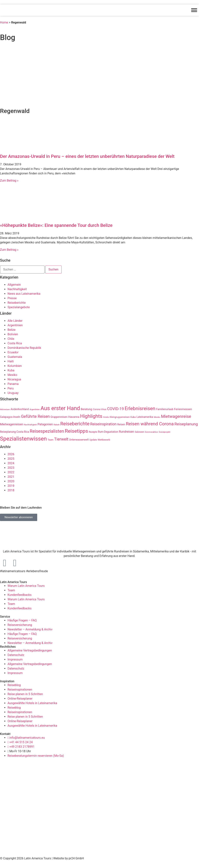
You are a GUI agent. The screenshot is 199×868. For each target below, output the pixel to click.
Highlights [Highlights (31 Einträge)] (91, 416)
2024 (11, 463)
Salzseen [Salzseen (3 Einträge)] (139, 432)
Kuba (11, 370)
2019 (11, 486)
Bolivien (13, 334)
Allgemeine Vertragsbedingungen (30, 650)
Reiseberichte (17, 303)
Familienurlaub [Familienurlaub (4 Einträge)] (165, 409)
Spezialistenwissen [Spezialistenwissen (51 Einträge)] (23, 439)
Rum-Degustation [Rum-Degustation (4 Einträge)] (108, 432)
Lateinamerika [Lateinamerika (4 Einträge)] (145, 417)
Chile (11, 339)
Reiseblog (14, 685)
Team (11, 590)
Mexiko (12, 375)
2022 (11, 472)
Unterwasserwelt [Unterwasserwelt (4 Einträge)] (79, 440)
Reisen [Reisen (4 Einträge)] (121, 424)
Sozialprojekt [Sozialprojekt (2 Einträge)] (165, 432)
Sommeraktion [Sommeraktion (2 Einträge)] (151, 432)
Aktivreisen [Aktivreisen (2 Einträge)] (5, 409)
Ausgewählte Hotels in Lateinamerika (32, 703)
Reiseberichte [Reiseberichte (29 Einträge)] (75, 424)
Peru (11, 388)
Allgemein (14, 285)
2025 (11, 459)
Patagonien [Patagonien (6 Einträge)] (45, 424)
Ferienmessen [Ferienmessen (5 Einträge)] (183, 409)
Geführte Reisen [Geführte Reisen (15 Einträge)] (35, 416)
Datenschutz (16, 655)
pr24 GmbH (76, 858)
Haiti (11, 361)
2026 (11, 454)
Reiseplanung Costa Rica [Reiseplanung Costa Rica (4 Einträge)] (14, 432)
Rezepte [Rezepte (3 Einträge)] (93, 432)
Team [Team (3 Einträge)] (50, 440)
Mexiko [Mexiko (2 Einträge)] (157, 417)
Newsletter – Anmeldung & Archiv (30, 629)
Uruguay (13, 393)
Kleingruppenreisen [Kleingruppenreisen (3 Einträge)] (120, 417)
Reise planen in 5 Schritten (25, 694)
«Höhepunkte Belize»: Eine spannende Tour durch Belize (56, 225)
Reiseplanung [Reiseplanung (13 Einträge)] (186, 424)
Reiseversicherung (20, 625)
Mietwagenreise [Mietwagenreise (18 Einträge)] (176, 416)
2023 (11, 468)
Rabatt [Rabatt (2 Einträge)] (57, 425)
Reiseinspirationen (20, 690)
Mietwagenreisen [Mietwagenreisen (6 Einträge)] (12, 424)
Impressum (15, 659)
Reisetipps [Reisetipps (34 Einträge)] (76, 431)
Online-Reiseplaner (20, 699)
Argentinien (15, 325)
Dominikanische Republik (24, 348)
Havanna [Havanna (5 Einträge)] (74, 417)
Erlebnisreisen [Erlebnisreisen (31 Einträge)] (140, 408)
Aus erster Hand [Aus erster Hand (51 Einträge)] (60, 408)
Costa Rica (15, 343)
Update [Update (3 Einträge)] (93, 440)
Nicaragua (14, 379)
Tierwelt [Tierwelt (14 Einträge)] (61, 439)
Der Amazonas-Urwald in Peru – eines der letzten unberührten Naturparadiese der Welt (87, 156)
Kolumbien (15, 366)
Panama (13, 384)
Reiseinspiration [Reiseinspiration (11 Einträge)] (103, 424)
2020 (11, 481)
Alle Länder (15, 321)
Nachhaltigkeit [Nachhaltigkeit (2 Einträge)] (30, 425)
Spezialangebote (19, 307)
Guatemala (15, 357)
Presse (12, 298)
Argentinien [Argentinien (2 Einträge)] (35, 409)
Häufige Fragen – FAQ (22, 620)
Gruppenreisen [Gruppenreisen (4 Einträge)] (59, 417)
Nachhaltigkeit (17, 289)
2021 (11, 477)
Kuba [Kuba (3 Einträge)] (133, 417)
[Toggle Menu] (194, 10)
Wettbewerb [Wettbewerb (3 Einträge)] (104, 440)
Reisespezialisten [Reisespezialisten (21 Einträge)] (47, 431)
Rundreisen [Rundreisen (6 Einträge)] (127, 432)
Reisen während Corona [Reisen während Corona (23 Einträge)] (150, 424)
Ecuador (13, 352)
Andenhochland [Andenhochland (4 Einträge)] (20, 409)
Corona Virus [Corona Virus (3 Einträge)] (100, 409)
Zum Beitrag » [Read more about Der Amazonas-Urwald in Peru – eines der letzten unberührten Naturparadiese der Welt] (9, 181)
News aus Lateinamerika (24, 294)
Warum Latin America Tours (26, 586)
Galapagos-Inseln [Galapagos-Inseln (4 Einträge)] (10, 417)
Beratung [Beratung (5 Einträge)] (87, 409)
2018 (11, 490)
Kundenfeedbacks (20, 595)
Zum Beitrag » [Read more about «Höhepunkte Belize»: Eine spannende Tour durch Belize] (9, 250)
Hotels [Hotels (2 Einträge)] (106, 417)
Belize (12, 330)
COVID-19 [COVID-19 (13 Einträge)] (115, 409)
